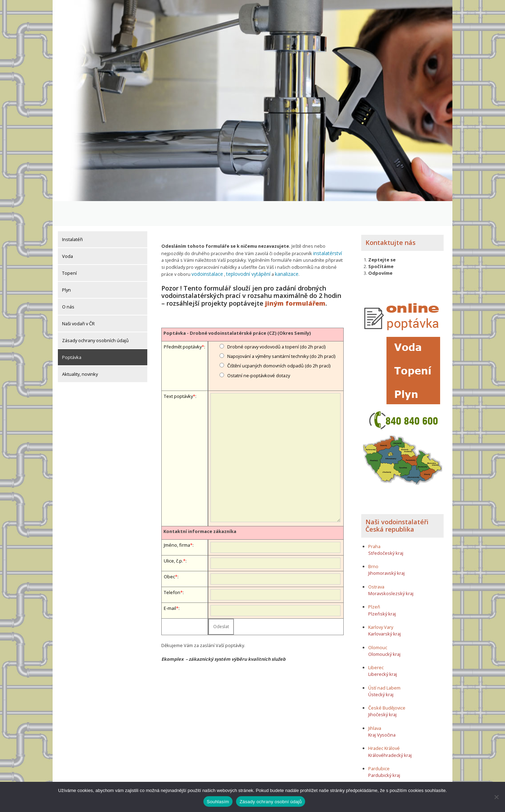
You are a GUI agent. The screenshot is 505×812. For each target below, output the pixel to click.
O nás (68, 282)
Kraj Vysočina (382, 710)
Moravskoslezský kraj (391, 568)
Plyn (66, 265)
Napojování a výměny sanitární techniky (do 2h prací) (281, 330)
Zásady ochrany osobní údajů (271, 802)
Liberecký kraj (383, 649)
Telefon (172, 566)
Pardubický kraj (384, 750)
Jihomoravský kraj (386, 548)
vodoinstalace (206, 248)
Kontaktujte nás (390, 218)
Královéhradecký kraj (390, 730)
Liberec (376, 643)
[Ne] (496, 797)
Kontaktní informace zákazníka (200, 505)
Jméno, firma (177, 519)
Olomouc (378, 623)
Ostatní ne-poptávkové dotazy (259, 350)
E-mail (170, 582)
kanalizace (280, 248)
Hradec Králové (384, 724)
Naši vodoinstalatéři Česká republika (397, 501)
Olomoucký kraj (384, 629)
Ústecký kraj (381, 670)
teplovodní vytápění (244, 248)
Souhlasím (218, 802)
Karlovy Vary (381, 602)
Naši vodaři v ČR (78, 299)
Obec (169, 551)
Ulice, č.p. (173, 535)
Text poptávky (178, 370)
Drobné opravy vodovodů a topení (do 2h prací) (276, 321)
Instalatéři (72, 214)
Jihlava (375, 703)
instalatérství (326, 228)
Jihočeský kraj (382, 690)
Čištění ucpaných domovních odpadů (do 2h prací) (279, 340)
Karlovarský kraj (385, 609)
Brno (373, 541)
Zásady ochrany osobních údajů (95, 315)
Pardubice (379, 744)
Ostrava (376, 562)
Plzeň (374, 582)
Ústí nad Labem (384, 663)
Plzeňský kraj (382, 589)
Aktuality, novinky (80, 349)
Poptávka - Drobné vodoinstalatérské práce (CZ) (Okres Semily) (237, 307)
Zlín (372, 764)
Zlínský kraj (380, 771)
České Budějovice (387, 683)
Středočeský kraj (386, 528)
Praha (374, 521)
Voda (68, 231)
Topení (69, 248)
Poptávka (72, 332)
